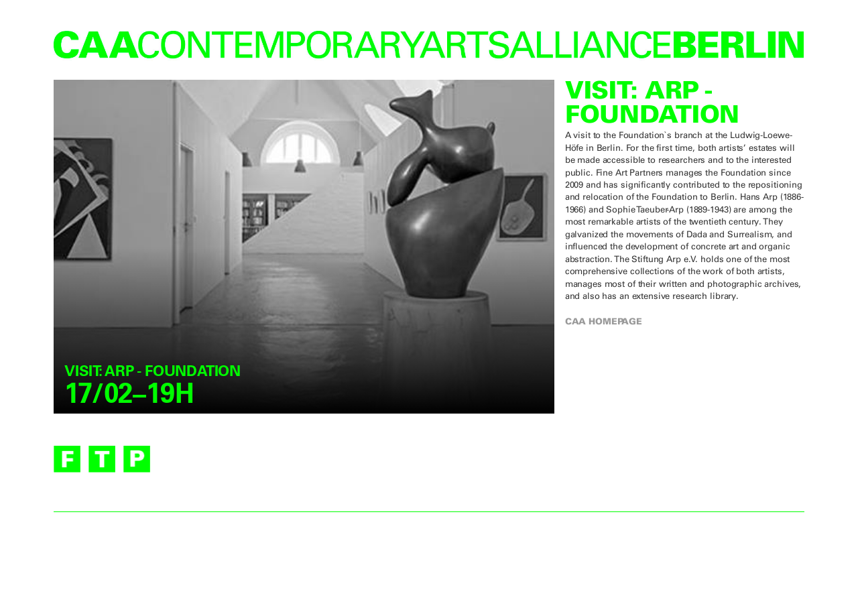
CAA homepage (604, 321)
